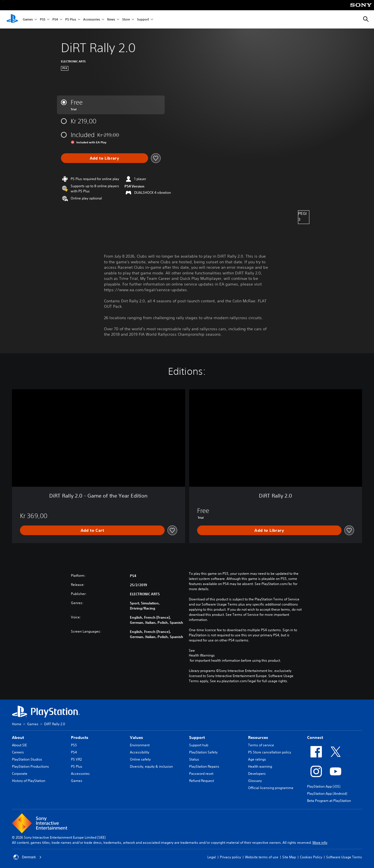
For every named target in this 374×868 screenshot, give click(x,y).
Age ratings (257, 759)
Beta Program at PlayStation (329, 801)
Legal (212, 857)
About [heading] (18, 737)
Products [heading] (80, 737)
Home (17, 724)
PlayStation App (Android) (327, 793)
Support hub (199, 745)
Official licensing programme (271, 788)
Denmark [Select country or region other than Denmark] (27, 857)
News (111, 20)
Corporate (20, 774)
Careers (18, 752)
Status (194, 759)
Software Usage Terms (344, 857)
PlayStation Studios (27, 759)
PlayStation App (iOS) (324, 786)
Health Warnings (202, 655)
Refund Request (202, 781)
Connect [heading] (315, 737)
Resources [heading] (258, 737)
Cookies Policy (311, 857)
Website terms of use (262, 857)
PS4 (55, 20)
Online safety (140, 759)
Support (143, 20)
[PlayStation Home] (12, 19)
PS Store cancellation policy (270, 752)
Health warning (260, 766)
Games (28, 20)
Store (126, 20)
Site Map (289, 857)
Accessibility (140, 752)
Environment (140, 745)
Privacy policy (230, 857)
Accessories (92, 20)
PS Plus (71, 20)
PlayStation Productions (30, 766)
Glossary (255, 781)
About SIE (19, 745)
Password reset (201, 774)
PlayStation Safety (203, 752)
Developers (257, 774)
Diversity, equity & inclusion (151, 766)
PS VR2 (76, 759)
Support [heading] (197, 737)
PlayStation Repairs (204, 766)
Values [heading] (136, 737)
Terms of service (261, 745)
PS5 (43, 20)
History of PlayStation (29, 781)
